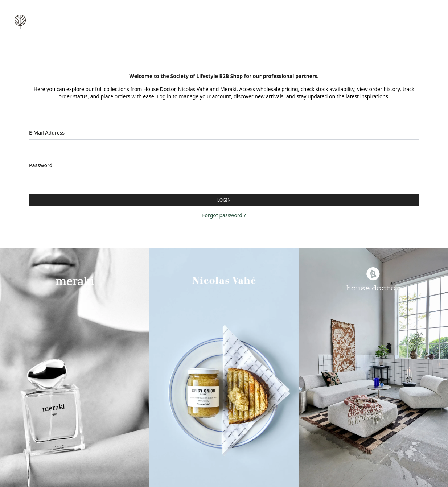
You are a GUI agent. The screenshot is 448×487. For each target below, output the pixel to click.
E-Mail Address (47, 133)
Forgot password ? (224, 215)
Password (41, 165)
